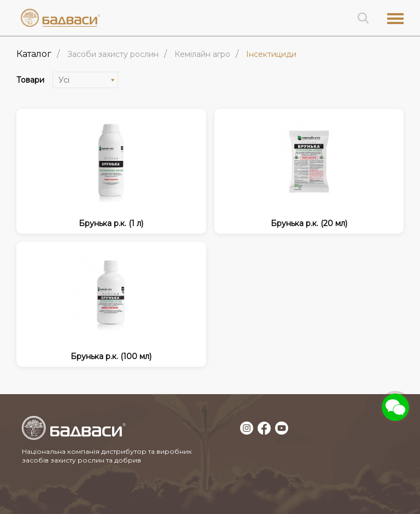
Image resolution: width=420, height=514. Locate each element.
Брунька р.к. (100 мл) (111, 356)
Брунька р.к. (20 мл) (309, 223)
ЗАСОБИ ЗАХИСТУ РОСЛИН (113, 54)
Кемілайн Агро (202, 54)
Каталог (34, 54)
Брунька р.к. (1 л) (111, 223)
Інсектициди (271, 54)
